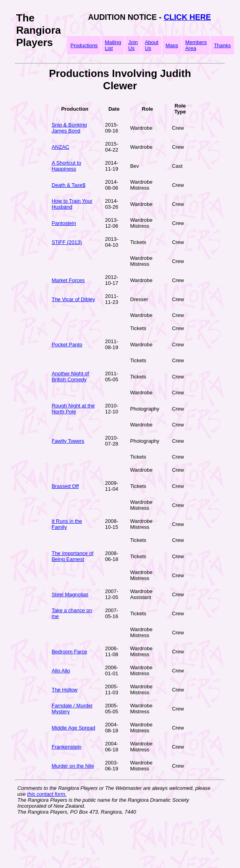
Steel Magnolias (70, 594)
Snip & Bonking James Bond (69, 128)
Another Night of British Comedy (70, 376)
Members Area (196, 45)
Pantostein (64, 223)
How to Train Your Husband (72, 204)
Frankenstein (66, 747)
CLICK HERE (187, 17)
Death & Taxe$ (68, 185)
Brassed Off (65, 486)
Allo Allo (61, 671)
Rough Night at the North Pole (73, 409)
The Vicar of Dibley (73, 299)
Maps (172, 45)
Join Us (133, 45)
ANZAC (60, 147)
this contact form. (47, 794)
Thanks (222, 45)
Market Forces (68, 280)
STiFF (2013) (67, 242)
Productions (84, 45)
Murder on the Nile (73, 766)
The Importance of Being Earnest (73, 556)
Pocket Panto (67, 345)
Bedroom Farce (69, 652)
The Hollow (64, 690)
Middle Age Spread (73, 728)
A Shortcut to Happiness (66, 166)
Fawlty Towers (68, 441)
